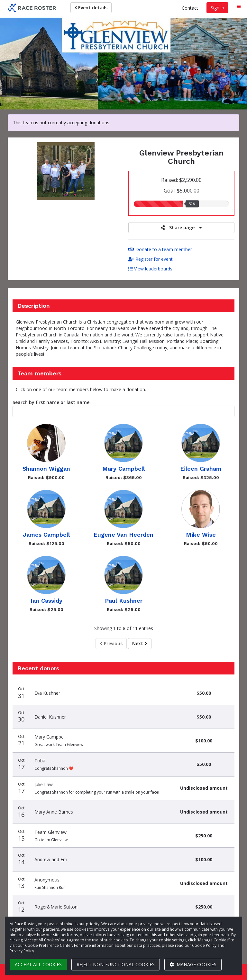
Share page (181, 227)
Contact (190, 8)
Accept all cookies (38, 964)
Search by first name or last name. (52, 402)
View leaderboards (150, 269)
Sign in (217, 8)
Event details (91, 8)
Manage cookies (193, 964)
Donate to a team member (160, 249)
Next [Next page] (140, 643)
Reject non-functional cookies (116, 964)
